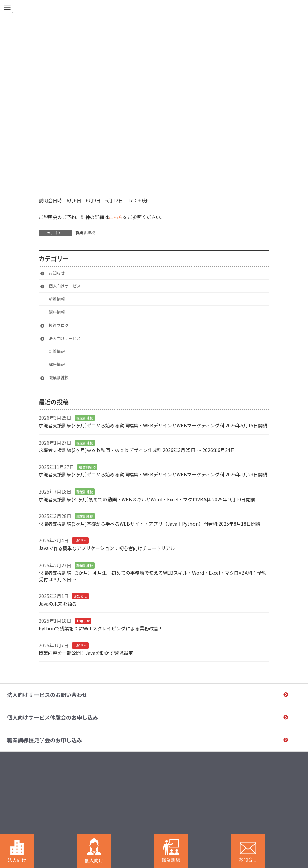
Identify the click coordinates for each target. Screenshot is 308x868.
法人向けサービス (65, 338)
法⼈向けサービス (233, 769)
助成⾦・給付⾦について (280, 771)
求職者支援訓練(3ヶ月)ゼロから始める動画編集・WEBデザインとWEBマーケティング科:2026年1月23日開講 (153, 474)
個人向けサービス (65, 286)
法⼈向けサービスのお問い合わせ (47, 695)
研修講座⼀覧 (229, 796)
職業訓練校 (85, 233)
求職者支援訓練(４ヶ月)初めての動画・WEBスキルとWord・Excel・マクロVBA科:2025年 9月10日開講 (147, 499)
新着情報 (57, 299)
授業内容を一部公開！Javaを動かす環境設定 (86, 653)
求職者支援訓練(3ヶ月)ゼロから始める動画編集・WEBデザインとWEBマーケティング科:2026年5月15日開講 (153, 425)
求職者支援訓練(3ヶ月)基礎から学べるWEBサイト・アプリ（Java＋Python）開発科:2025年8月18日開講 (149, 523)
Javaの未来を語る (58, 603)
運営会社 (276, 807)
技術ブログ (59, 325)
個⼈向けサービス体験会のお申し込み (53, 717)
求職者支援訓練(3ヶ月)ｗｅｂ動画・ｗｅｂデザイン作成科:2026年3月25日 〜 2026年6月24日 (137, 450)
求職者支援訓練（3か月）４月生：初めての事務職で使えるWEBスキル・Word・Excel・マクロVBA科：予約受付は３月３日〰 (152, 576)
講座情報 (57, 312)
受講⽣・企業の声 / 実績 (282, 786)
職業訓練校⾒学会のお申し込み (45, 740)
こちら (116, 217)
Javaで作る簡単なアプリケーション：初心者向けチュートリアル (107, 548)
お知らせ (57, 273)
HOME (172, 769)
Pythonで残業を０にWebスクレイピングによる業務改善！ (101, 628)
